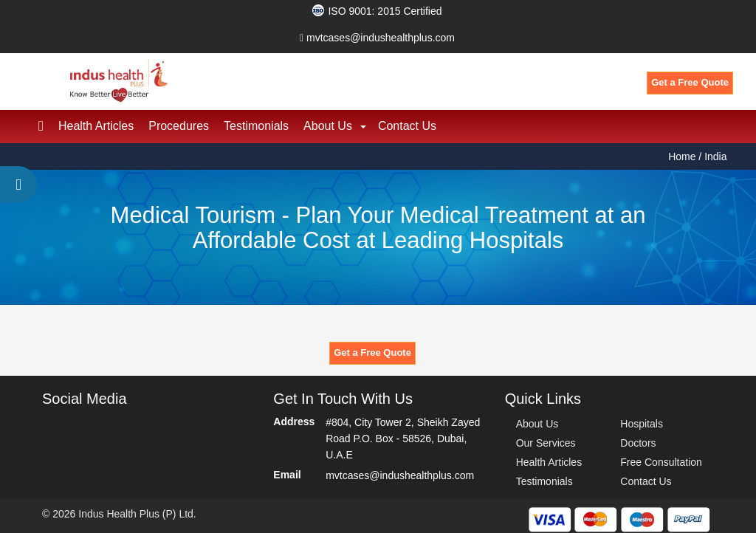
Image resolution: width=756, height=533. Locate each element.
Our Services (546, 441)
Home (683, 154)
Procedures (179, 124)
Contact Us (407, 124)
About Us (328, 124)
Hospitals (642, 422)
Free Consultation (661, 460)
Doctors (638, 441)
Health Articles (96, 124)
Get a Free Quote (690, 82)
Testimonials (256, 124)
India (715, 154)
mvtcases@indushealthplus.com (377, 38)
